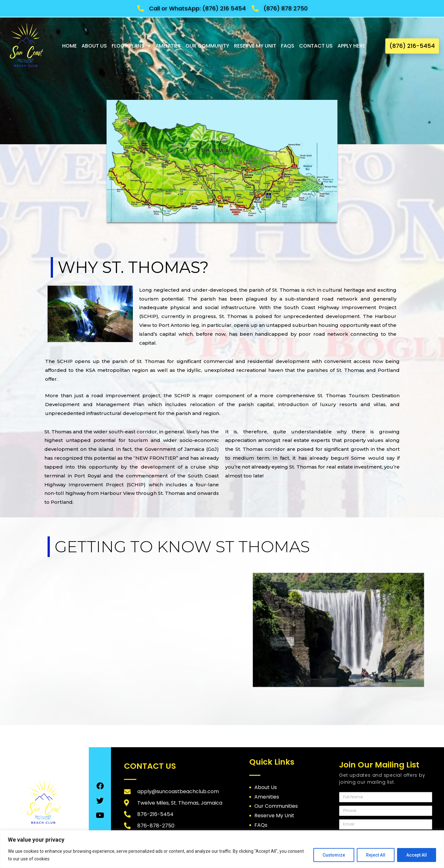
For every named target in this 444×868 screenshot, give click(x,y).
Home (69, 46)
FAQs (288, 46)
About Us (94, 46)
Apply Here (351, 46)
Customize (334, 855)
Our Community (207, 46)
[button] (412, 46)
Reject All (376, 855)
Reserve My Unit (255, 46)
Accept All (417, 855)
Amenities (168, 46)
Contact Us (316, 46)
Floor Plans (131, 46)
